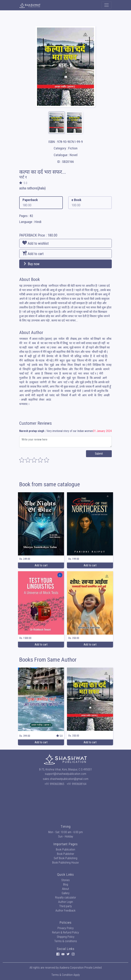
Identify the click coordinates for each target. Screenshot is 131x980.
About (65, 889)
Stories (65, 880)
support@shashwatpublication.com (65, 774)
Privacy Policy (66, 928)
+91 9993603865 (54, 784)
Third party (65, 906)
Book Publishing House (65, 863)
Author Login (66, 902)
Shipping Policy (66, 937)
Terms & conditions (66, 941)
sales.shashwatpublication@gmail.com (66, 779)
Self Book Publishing (65, 858)
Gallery (66, 893)
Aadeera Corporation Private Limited (81, 968)
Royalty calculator (66, 898)
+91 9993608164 (77, 784)
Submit (99, 454)
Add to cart (33, 253)
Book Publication (65, 850)
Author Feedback (65, 911)
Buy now (31, 264)
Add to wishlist (35, 243)
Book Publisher (66, 854)
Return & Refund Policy (65, 932)
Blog (66, 884)
